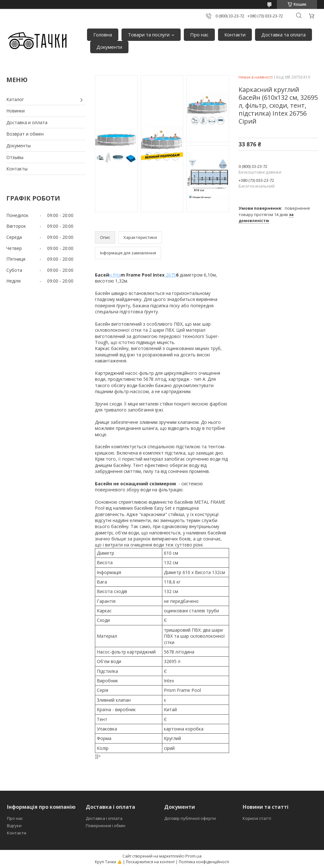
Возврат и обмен (25, 134)
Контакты (17, 169)
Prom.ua (193, 856)
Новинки (16, 111)
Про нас (199, 35)
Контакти (235, 35)
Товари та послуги (149, 35)
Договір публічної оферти (190, 818)
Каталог (15, 99)
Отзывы (15, 157)
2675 (170, 275)
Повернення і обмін (106, 826)
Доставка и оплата (27, 122)
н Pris (115, 275)
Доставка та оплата (283, 35)
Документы (19, 146)
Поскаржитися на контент (150, 862)
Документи (109, 47)
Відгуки (14, 826)
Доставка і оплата (104, 818)
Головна (103, 35)
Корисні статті (257, 818)
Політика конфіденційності (204, 862)
